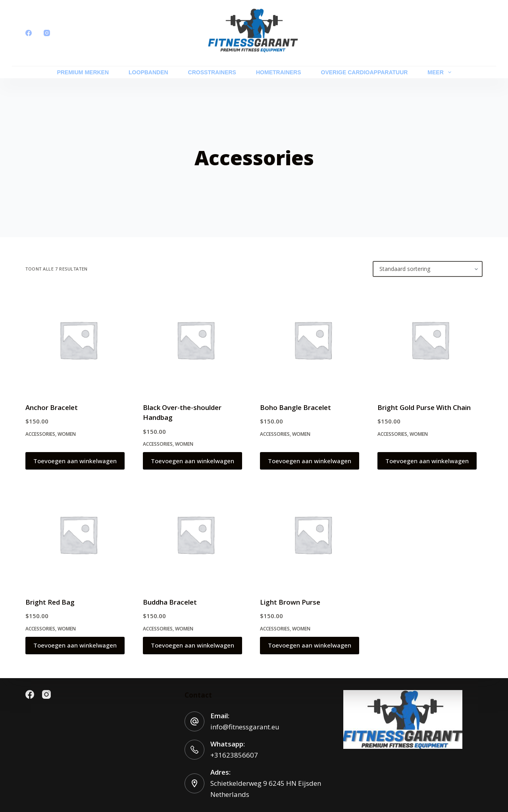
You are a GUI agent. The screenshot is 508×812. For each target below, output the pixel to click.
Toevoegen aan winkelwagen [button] (75, 461)
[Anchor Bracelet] (78, 340)
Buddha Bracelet (170, 602)
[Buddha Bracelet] (196, 534)
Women (67, 434)
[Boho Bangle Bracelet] (313, 340)
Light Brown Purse (290, 602)
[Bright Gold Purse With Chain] (430, 340)
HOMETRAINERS (279, 72)
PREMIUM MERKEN (83, 72)
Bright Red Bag (50, 602)
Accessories (40, 434)
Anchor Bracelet (52, 407)
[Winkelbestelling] (428, 269)
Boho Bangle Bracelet (295, 407)
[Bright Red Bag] (78, 534)
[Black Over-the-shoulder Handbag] (196, 340)
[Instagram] (47, 33)
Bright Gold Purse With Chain (424, 407)
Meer (441, 72)
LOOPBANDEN (148, 72)
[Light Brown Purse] (313, 534)
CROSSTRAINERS (212, 72)
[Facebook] (29, 33)
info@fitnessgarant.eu (245, 727)
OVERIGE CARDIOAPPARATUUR (365, 72)
